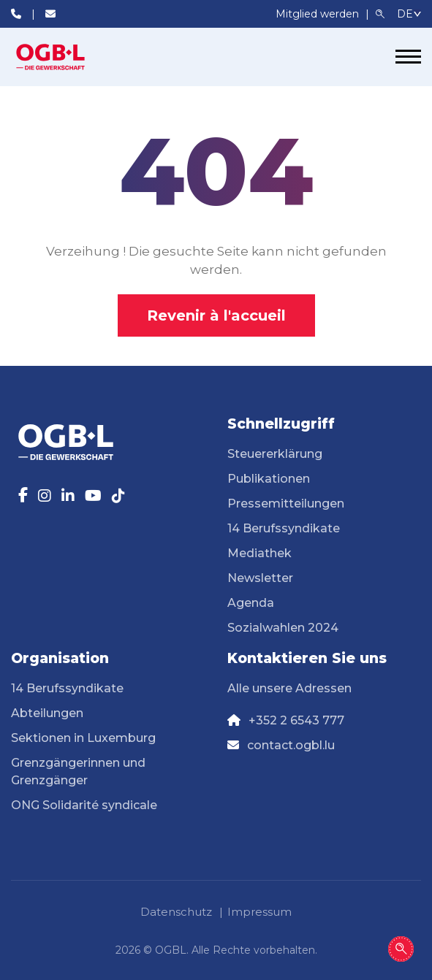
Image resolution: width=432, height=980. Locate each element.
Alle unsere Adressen (289, 688)
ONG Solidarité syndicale (84, 805)
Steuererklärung (275, 454)
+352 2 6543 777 (296, 720)
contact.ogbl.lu (291, 745)
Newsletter (260, 578)
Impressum (259, 912)
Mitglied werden (319, 14)
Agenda (251, 603)
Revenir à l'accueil (216, 315)
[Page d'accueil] (66, 57)
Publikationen (269, 479)
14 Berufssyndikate (284, 528)
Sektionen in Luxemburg (83, 738)
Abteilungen (47, 713)
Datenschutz (176, 912)
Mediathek (259, 553)
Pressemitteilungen (286, 504)
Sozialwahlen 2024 (283, 628)
